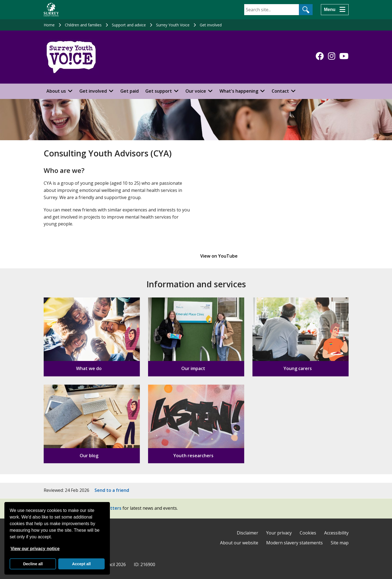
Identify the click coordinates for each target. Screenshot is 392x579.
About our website (239, 543)
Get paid (130, 91)
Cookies (308, 533)
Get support (159, 91)
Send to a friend (112, 490)
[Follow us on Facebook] (320, 56)
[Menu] (335, 10)
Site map (340, 543)
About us (56, 91)
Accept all (81, 564)
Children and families (83, 25)
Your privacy (279, 533)
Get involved (211, 25)
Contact (280, 91)
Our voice (196, 91)
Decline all (33, 564)
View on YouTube (219, 256)
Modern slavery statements (294, 543)
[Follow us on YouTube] (344, 56)
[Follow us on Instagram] (332, 56)
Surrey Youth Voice (173, 25)
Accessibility (336, 533)
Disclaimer (248, 533)
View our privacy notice (35, 549)
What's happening (239, 91)
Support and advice (129, 25)
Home (49, 25)
